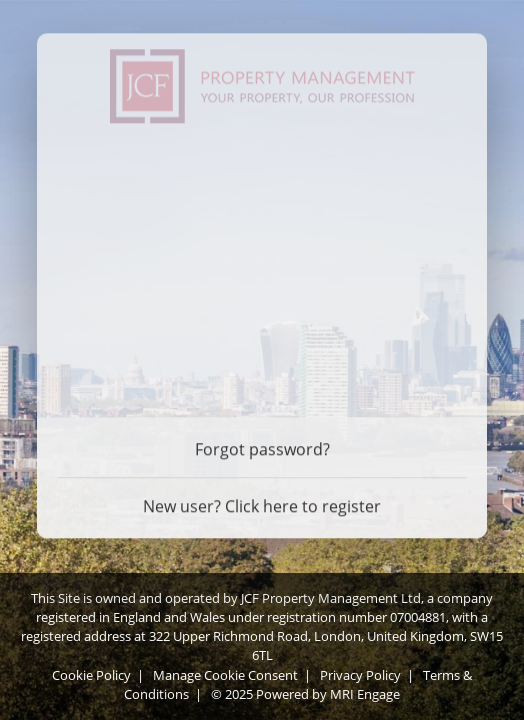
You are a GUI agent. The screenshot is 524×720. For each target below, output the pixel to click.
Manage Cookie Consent (225, 675)
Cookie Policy (91, 675)
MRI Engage (365, 694)
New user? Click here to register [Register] (262, 504)
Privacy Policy (360, 675)
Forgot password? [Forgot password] (262, 447)
